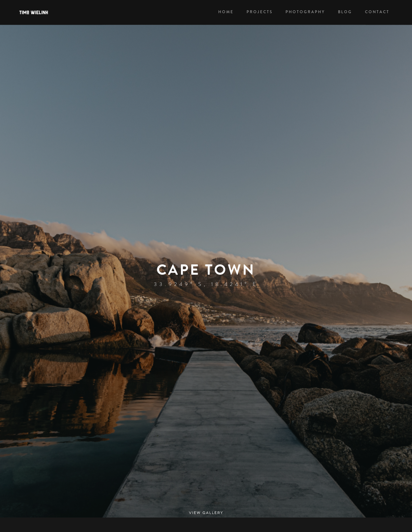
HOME (226, 12)
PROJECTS (260, 12)
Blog (345, 12)
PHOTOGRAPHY (305, 12)
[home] (37, 12)
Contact (377, 12)
